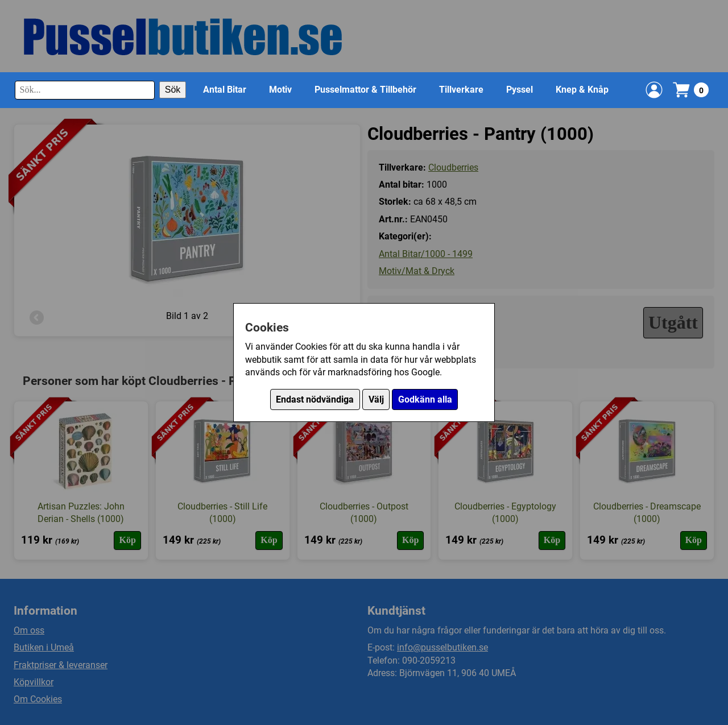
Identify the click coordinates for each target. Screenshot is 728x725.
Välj (376, 399)
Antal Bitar (225, 90)
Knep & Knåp (582, 90)
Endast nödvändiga (315, 399)
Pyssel (520, 90)
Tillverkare (461, 90)
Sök (173, 90)
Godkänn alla (425, 399)
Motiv (280, 90)
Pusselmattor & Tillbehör (365, 90)
